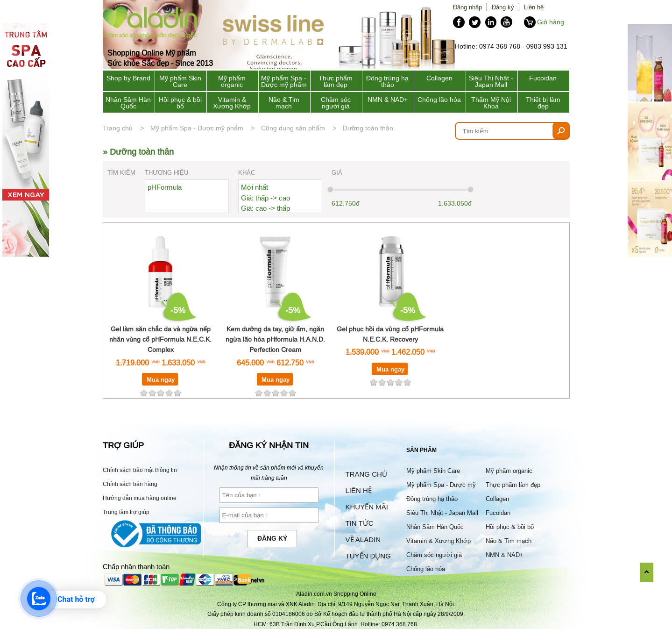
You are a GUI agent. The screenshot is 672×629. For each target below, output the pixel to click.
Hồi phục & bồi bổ (180, 103)
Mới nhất (255, 187)
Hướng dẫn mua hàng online (140, 498)
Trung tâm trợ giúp (126, 512)
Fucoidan (543, 78)
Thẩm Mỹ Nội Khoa (491, 103)
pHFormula (165, 187)
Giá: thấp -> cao (265, 198)
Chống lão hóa (439, 100)
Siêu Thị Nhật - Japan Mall (491, 81)
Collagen (439, 78)
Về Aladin (363, 540)
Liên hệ (534, 7)
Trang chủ (118, 128)
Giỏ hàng (551, 22)
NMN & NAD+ (388, 100)
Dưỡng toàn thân (368, 128)
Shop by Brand (128, 78)
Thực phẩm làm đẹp (336, 81)
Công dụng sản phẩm (293, 128)
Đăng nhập (467, 7)
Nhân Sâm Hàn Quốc (128, 103)
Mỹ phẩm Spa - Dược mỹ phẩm (284, 81)
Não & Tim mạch (284, 103)
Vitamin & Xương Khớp (232, 103)
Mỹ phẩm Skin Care (180, 81)
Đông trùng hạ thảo (387, 81)
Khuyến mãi (367, 507)
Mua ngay (161, 379)
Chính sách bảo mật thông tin (140, 470)
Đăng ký (503, 7)
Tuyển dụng (368, 556)
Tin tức (360, 523)
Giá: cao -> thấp (265, 208)
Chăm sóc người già (336, 103)
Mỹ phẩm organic (232, 81)
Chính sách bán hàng (130, 484)
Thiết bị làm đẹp (543, 103)
